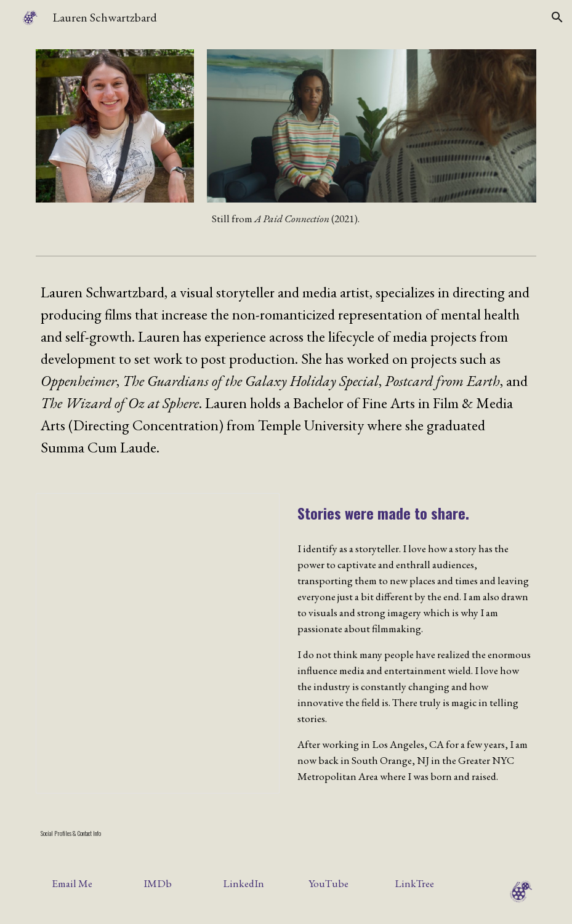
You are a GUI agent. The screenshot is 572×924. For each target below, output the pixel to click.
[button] (557, 17)
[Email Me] (72, 884)
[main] (372, 219)
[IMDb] (158, 884)
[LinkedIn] (243, 884)
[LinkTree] (414, 884)
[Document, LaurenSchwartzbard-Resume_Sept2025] (158, 643)
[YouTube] (329, 884)
